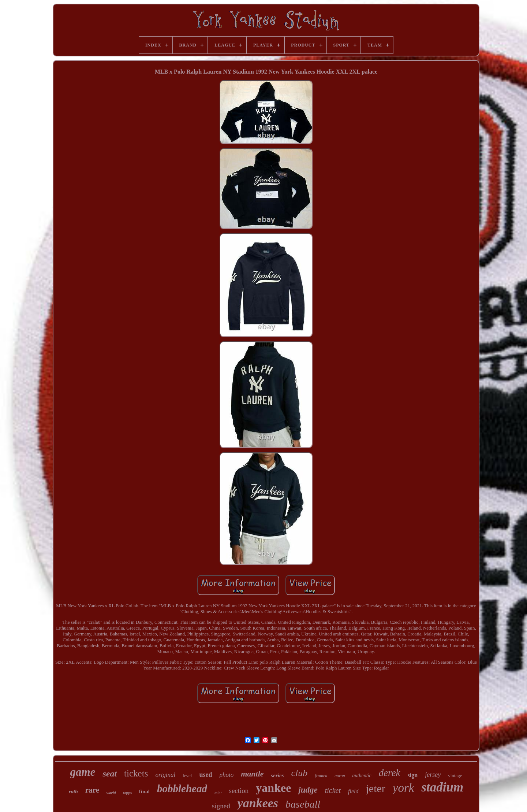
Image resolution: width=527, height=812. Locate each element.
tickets (136, 773)
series (278, 775)
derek (390, 773)
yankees (258, 803)
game (83, 772)
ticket (333, 790)
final (144, 791)
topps (127, 793)
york (403, 788)
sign (413, 775)
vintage (455, 776)
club (300, 773)
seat (110, 774)
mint (218, 793)
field (353, 791)
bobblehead (182, 789)
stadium (442, 787)
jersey (433, 775)
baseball (303, 804)
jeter (376, 788)
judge (308, 790)
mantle (252, 774)
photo (226, 775)
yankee (273, 788)
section (239, 791)
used (205, 775)
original (165, 775)
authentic (362, 776)
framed (321, 776)
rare (92, 790)
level (187, 776)
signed (221, 806)
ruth (73, 792)
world (111, 793)
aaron (340, 776)
